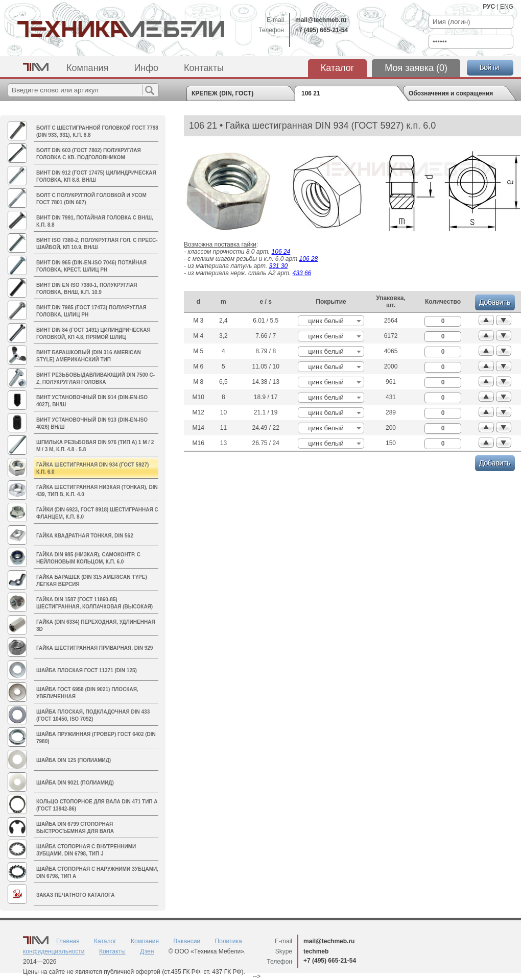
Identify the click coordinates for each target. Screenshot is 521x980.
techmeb (316, 951)
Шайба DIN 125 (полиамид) (74, 760)
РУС (489, 7)
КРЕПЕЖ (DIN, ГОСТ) (222, 93)
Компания (87, 68)
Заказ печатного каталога (75, 895)
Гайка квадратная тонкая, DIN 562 (85, 536)
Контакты (204, 68)
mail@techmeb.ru (321, 20)
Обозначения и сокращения (451, 93)
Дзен (147, 951)
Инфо (146, 68)
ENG (507, 7)
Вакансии (187, 941)
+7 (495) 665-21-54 (322, 30)
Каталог (337, 68)
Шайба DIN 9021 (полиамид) (75, 783)
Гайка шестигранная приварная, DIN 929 (94, 648)
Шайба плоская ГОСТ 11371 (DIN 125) (87, 670)
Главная (68, 941)
